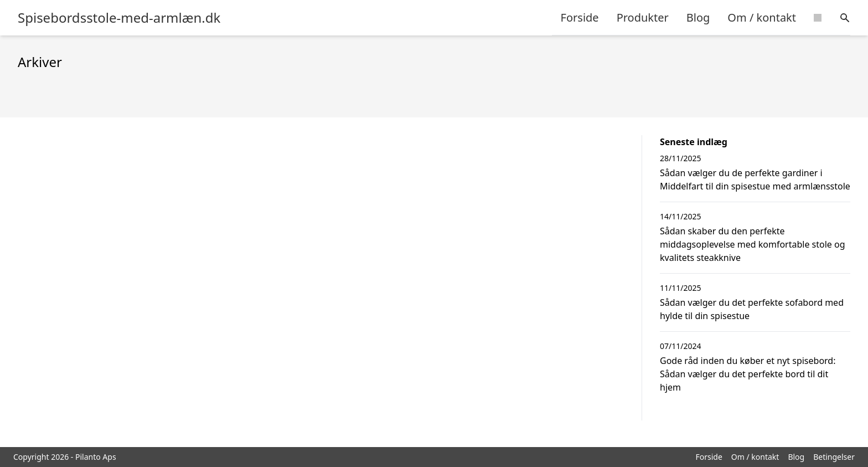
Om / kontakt (762, 17)
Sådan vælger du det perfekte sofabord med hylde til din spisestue (752, 309)
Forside (580, 17)
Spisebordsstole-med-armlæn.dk (119, 18)
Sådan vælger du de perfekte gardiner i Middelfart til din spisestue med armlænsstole (755, 179)
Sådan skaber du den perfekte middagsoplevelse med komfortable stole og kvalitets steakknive (753, 244)
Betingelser (834, 457)
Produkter (643, 17)
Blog (698, 17)
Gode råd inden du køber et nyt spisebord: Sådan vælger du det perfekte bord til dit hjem (748, 374)
